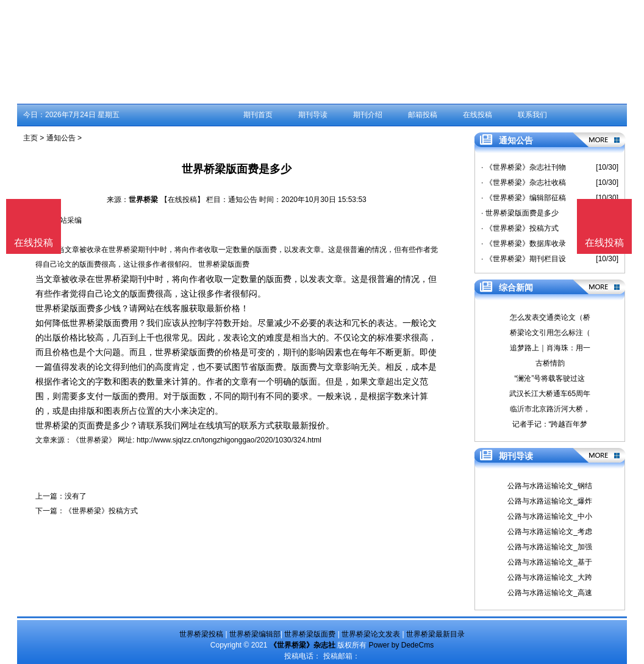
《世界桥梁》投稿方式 (101, 511)
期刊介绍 (368, 115)
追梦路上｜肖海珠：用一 (550, 348)
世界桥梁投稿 (201, 634)
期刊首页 (258, 115)
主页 (30, 138)
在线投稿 (478, 115)
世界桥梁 (143, 200)
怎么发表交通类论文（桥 (550, 317)
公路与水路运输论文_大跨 (550, 577)
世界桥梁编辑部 (255, 634)
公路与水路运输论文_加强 (550, 547)
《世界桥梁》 (94, 440)
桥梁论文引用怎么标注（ (550, 333)
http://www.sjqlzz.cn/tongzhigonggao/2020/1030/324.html (229, 440)
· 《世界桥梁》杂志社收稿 (524, 182)
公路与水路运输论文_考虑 (550, 532)
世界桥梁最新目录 (435, 634)
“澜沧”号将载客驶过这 (550, 378)
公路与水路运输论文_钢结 (550, 486)
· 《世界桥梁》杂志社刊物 (524, 167)
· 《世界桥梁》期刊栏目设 (524, 259)
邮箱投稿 (423, 115)
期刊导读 (313, 115)
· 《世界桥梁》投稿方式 (520, 228)
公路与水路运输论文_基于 (550, 562)
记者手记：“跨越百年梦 (550, 424)
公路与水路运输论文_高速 (550, 593)
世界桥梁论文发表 (371, 634)
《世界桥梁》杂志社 (302, 645)
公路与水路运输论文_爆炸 (550, 501)
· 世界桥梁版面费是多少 (520, 213)
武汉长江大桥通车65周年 (550, 394)
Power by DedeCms (401, 645)
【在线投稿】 (182, 200)
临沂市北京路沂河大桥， (550, 409)
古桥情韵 (550, 363)
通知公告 (61, 138)
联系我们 (532, 115)
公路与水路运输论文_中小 (550, 516)
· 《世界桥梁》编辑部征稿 (524, 198)
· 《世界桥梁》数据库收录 (524, 244)
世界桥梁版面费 (310, 634)
